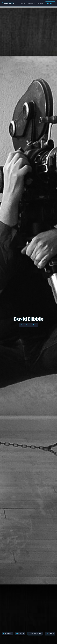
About (23, 3)
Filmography (32, 3)
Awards (41, 3)
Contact (50, 3)
